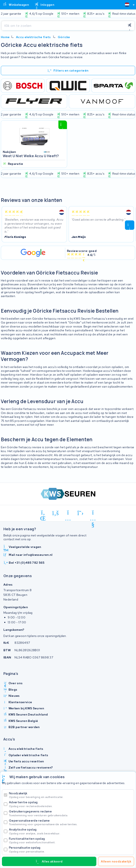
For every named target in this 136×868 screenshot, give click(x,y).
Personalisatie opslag (71, 849)
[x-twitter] (80, 513)
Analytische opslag (71, 831)
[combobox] (128, 5)
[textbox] (127, 5)
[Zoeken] (63, 26)
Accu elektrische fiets (33, 37)
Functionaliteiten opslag (71, 840)
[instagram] (68, 513)
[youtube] (93, 513)
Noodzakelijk (71, 795)
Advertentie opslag (71, 804)
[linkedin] (43, 513)
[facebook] (56, 513)
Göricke (64, 37)
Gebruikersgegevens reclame (71, 813)
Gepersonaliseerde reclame (71, 822)
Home (5, 37)
